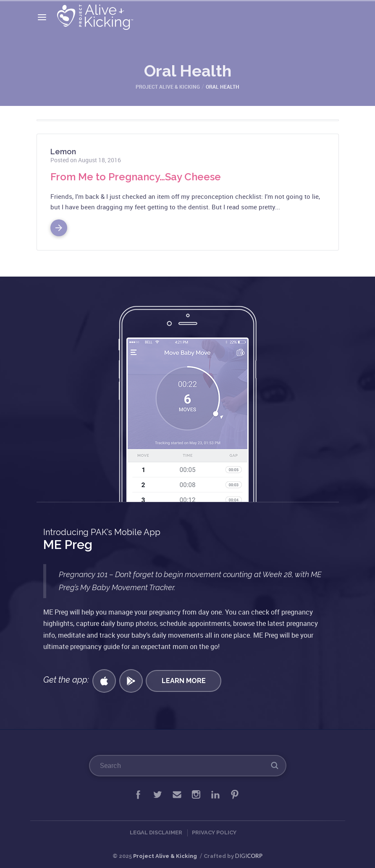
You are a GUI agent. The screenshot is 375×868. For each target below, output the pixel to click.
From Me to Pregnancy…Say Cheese (136, 177)
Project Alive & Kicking (165, 856)
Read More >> (59, 224)
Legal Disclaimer (156, 832)
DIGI (249, 856)
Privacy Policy (214, 832)
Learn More (184, 681)
